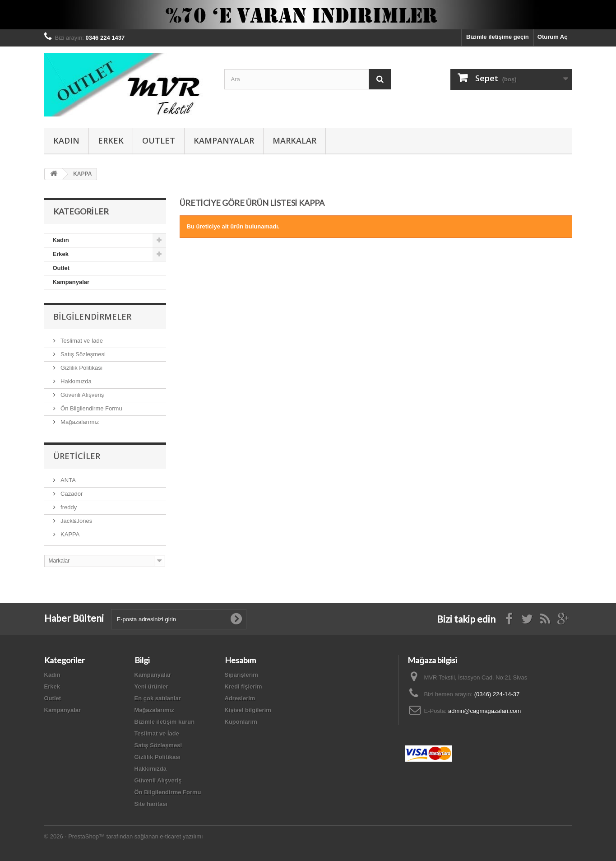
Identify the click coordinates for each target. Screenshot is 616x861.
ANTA (67, 480)
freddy (68, 507)
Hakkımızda (75, 381)
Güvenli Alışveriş (82, 395)
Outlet (159, 140)
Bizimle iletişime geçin (498, 37)
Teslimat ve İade (81, 341)
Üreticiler (77, 456)
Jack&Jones (76, 521)
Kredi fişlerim (243, 686)
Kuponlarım (241, 722)
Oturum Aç (553, 37)
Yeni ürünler (151, 686)
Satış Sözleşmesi (82, 354)
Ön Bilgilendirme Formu (91, 408)
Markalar (294, 140)
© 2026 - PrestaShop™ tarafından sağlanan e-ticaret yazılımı (124, 836)
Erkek (111, 140)
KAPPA (69, 534)
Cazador (71, 494)
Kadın (66, 140)
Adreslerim (240, 698)
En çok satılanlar (158, 698)
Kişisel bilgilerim (248, 710)
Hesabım (240, 660)
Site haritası (151, 804)
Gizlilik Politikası (81, 368)
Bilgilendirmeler (92, 316)
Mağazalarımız (79, 422)
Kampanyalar (224, 140)
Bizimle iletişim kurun (165, 722)
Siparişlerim (241, 675)
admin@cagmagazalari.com (484, 711)
